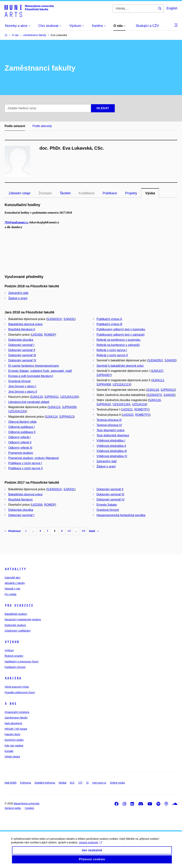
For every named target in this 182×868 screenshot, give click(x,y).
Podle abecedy (42, 126)
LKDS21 (127, 409)
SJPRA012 (168, 390)
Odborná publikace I (21, 427)
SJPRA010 (104, 404)
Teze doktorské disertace (113, 435)
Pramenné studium (21, 453)
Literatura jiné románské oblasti (29, 402)
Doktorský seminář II (22, 350)
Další (94, 531)
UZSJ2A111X (121, 384)
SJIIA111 (158, 380)
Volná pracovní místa (17, 687)
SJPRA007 (104, 375)
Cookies (30, 808)
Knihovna (26, 783)
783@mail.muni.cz (16, 222)
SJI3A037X (155, 395)
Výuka (150, 193)
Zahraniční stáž (18, 293)
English (172, 8)
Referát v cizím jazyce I (112, 350)
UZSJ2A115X (17, 411)
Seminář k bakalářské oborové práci (120, 366)
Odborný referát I (19, 437)
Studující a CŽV (147, 26)
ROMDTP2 (142, 415)
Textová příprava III (109, 420)
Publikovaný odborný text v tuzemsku (121, 329)
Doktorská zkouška (21, 340)
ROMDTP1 (141, 409)
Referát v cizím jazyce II (112, 355)
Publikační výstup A (109, 319)
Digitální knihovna (45, 783)
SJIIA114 (52, 417)
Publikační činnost (15, 667)
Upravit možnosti (91, 847)
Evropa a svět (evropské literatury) (31, 376)
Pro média (10, 594)
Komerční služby (14, 740)
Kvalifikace (87, 193)
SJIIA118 (153, 390)
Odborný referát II (20, 442)
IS (87, 783)
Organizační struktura (17, 712)
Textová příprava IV (109, 425)
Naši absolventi (13, 723)
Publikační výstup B (109, 324)
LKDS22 (128, 415)
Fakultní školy (13, 734)
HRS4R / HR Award (16, 729)
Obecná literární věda (22, 422)
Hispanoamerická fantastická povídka (121, 515)
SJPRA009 (69, 407)
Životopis (45, 193)
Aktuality (15, 569)
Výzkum (12, 642)
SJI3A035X (155, 360)
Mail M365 (11, 783)
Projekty (131, 193)
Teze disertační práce (111, 430)
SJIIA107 (157, 371)
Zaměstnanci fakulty (16, 718)
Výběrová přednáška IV (112, 456)
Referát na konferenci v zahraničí (118, 345)
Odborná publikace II (22, 432)
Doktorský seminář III (22, 355)
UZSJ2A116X (121, 404)
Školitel (65, 193)
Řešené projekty (14, 656)
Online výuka (117, 783)
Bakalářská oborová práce (25, 324)
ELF (72, 783)
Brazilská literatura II (22, 329)
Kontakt (9, 751)
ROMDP (50, 335)
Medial (63, 783)
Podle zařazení (15, 126)
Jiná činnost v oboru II (23, 392)
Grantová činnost (19, 381)
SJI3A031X (55, 319)
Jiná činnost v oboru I (22, 386)
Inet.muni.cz (99, 783)
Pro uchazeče (19, 606)
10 (69, 531)
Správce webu (13, 808)
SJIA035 (170, 360)
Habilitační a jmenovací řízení (22, 662)
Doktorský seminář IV (22, 360)
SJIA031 (69, 319)
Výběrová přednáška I (111, 441)
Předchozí (13, 531)
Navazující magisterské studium (23, 619)
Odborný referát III (20, 448)
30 (83, 531)
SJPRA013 (66, 417)
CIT (80, 783)
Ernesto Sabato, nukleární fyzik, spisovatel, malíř (40, 371)
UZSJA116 (139, 404)
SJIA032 (169, 395)
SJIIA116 (155, 400)
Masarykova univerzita (26, 803)
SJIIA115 (54, 407)
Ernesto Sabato (107, 505)
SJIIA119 (37, 397)
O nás (11, 704)
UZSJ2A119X (69, 397)
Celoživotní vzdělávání (17, 631)
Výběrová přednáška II (111, 446)
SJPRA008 (104, 384)
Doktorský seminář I (21, 345)
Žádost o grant (18, 298)
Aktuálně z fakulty (15, 583)
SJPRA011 (52, 397)
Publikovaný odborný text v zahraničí (121, 335)
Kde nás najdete (14, 746)
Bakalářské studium (16, 614)
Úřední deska (12, 757)
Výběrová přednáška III (112, 451)
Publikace (110, 193)
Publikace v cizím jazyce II (26, 468)
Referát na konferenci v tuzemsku (118, 340)
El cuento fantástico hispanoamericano (34, 366)
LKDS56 (37, 335)
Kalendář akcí (13, 578)
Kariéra (13, 678)
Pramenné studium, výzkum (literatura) (34, 458)
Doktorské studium (15, 625)
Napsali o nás (12, 589)
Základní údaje (20, 193)
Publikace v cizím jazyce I (25, 463)
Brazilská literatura (20, 500)
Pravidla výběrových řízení (20, 692)
